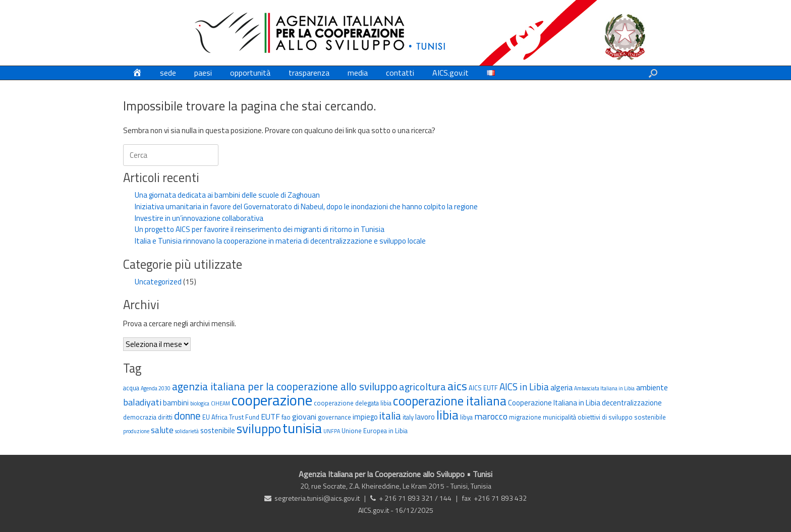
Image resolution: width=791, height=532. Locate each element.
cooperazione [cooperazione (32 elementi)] (272, 400)
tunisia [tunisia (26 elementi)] (302, 428)
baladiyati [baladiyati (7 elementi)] (142, 402)
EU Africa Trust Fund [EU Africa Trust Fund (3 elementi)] (231, 417)
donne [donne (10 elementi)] (187, 416)
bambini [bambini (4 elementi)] (176, 403)
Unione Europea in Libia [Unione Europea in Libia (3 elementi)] (375, 431)
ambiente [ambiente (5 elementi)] (652, 387)
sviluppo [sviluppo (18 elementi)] (259, 429)
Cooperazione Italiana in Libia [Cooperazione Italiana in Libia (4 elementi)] (554, 403)
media (358, 73)
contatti (400, 73)
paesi (203, 73)
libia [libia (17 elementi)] (447, 415)
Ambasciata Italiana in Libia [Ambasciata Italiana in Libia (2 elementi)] (604, 388)
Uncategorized (158, 282)
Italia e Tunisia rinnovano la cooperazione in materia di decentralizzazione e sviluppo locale (280, 241)
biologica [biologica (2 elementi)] (200, 403)
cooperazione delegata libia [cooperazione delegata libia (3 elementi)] (353, 403)
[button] (653, 73)
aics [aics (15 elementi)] (457, 386)
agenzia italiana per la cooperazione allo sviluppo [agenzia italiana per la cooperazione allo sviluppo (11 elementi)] (285, 386)
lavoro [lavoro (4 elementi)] (425, 417)
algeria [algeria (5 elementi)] (561, 387)
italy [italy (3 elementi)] (408, 417)
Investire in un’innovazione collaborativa (199, 218)
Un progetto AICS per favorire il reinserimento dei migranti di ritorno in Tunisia (260, 229)
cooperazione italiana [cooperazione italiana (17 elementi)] (450, 401)
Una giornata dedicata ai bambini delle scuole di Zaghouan (227, 195)
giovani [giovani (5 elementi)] (304, 417)
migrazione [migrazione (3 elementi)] (525, 417)
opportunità (250, 73)
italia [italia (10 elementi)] (390, 416)
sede (168, 73)
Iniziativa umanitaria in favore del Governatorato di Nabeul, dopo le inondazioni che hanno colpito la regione (306, 206)
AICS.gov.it (450, 73)
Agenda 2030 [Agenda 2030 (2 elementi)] (156, 388)
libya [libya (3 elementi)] (466, 417)
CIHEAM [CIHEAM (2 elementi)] (220, 403)
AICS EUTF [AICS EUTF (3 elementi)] (483, 388)
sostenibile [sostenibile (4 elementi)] (218, 430)
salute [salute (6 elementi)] (162, 430)
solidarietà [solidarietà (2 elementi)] (187, 431)
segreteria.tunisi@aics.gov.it (317, 498)
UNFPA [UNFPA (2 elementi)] (332, 431)
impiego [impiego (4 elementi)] (365, 417)
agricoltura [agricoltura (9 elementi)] (422, 387)
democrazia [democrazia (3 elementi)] (140, 417)
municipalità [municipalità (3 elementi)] (559, 417)
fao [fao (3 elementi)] (286, 417)
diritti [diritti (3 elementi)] (165, 417)
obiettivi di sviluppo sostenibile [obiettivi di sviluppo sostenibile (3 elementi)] (622, 417)
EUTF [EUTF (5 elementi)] (270, 417)
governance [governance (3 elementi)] (334, 417)
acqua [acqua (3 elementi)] (131, 388)
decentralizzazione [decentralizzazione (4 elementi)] (632, 403)
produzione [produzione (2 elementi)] (136, 431)
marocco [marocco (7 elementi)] (491, 416)
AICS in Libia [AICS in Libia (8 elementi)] (524, 387)
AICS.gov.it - (377, 510)
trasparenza (309, 73)
